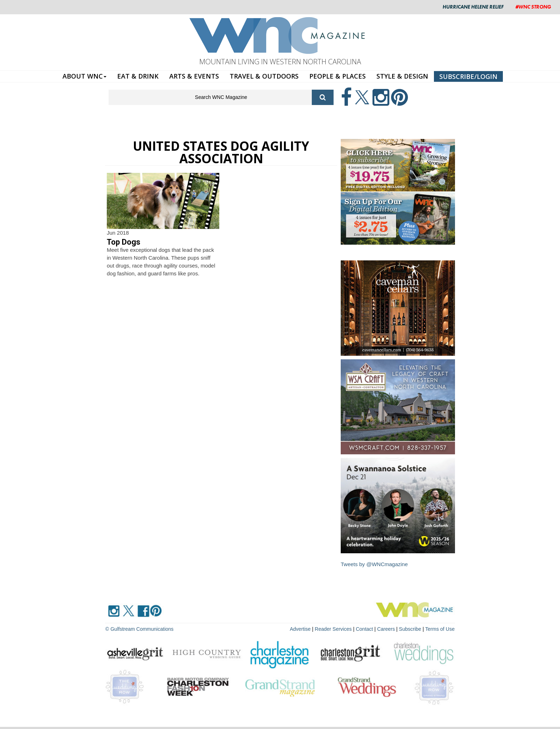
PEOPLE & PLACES (337, 76)
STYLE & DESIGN (402, 76)
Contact (364, 629)
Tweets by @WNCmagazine (374, 564)
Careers (386, 629)
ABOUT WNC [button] (84, 76)
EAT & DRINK (138, 76)
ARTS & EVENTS (194, 76)
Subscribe (411, 629)
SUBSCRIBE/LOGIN (468, 76)
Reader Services (333, 629)
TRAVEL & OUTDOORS (264, 76)
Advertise (300, 629)
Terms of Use (440, 629)
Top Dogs (124, 242)
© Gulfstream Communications (139, 629)
